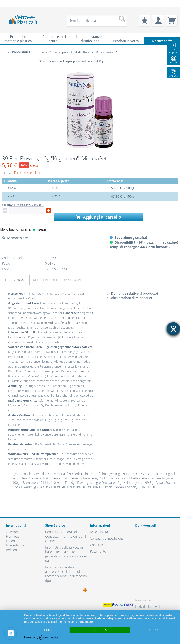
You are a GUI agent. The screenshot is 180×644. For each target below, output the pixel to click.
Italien (10, 541)
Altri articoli (45, 280)
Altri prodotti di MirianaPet (130, 298)
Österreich (14, 532)
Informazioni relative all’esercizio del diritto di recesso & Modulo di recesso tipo (66, 574)
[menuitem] (8, 3)
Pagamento (98, 551)
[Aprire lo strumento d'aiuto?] (173, 329)
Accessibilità (99, 532)
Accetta (100, 630)
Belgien (11, 550)
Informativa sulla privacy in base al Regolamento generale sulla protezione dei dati (66, 554)
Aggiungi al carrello (98, 217)
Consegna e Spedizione (107, 538)
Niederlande (15, 545)
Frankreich (14, 536)
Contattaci (97, 545)
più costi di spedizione (27, 173)
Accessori (72, 280)
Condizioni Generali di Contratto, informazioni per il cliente (66, 536)
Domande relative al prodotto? (133, 293)
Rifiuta (47, 630)
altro (153, 630)
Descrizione (16, 280)
